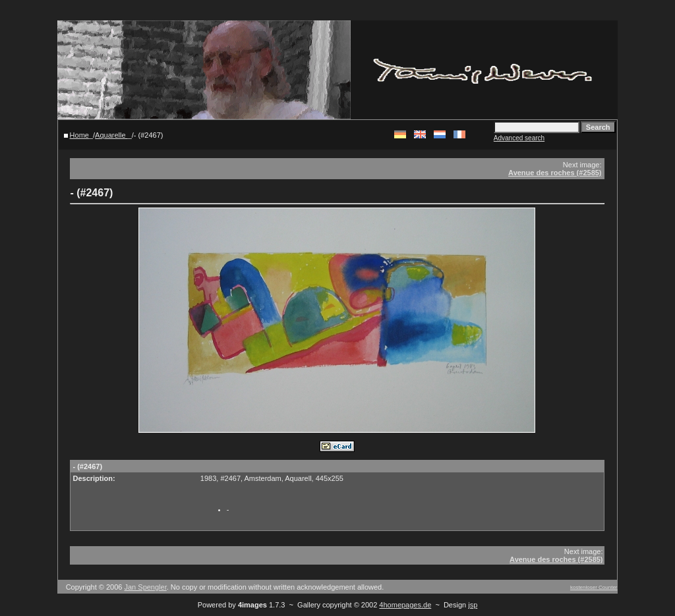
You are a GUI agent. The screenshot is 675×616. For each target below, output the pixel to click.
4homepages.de (405, 605)
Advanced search (519, 138)
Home (79, 135)
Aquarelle (111, 135)
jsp (473, 605)
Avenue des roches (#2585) (555, 173)
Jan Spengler (146, 587)
